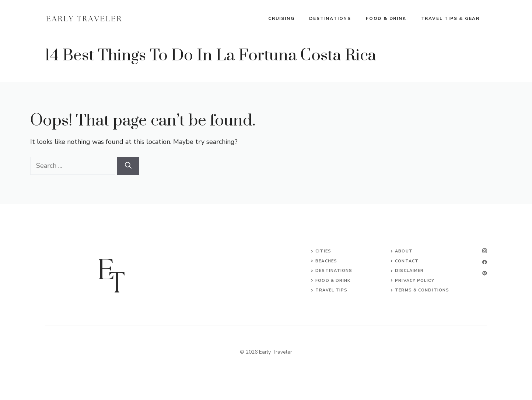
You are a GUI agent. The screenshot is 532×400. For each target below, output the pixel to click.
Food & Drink (386, 18)
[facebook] (485, 262)
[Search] (128, 166)
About (404, 251)
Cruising (281, 18)
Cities (323, 251)
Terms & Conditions (422, 290)
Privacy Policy (414, 281)
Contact (407, 261)
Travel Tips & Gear (450, 18)
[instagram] (485, 251)
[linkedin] (485, 273)
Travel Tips (331, 290)
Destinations (330, 18)
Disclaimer (409, 271)
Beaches (326, 261)
